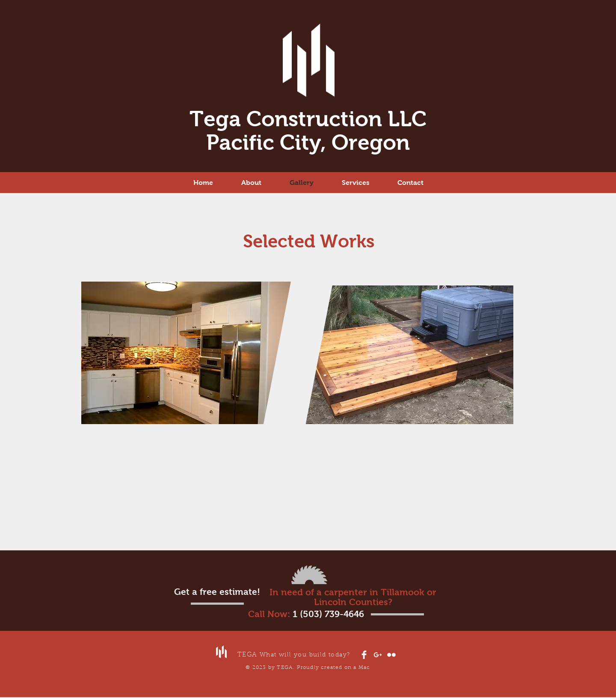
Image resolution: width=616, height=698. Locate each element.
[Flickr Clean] (391, 655)
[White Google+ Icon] (378, 655)
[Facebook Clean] (364, 655)
